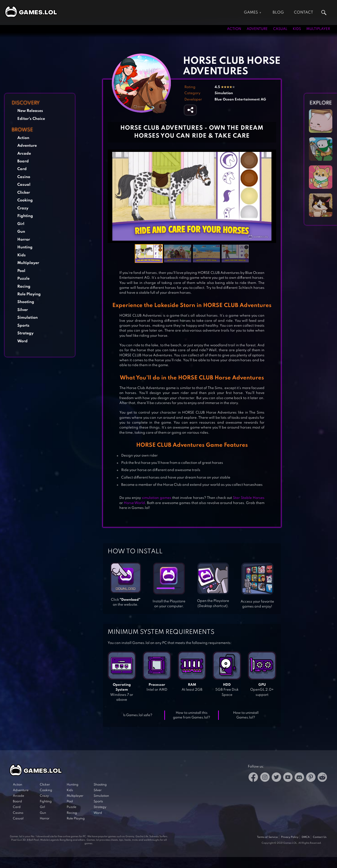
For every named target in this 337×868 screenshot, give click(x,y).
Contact (304, 13)
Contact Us (320, 837)
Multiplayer (318, 29)
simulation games (156, 498)
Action (234, 29)
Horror (24, 240)
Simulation (27, 318)
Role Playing (29, 294)
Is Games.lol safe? (138, 715)
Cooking (25, 200)
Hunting (25, 247)
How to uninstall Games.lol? (246, 715)
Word (22, 341)
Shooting (26, 302)
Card (22, 169)
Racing (24, 287)
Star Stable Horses (249, 498)
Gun (21, 232)
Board (23, 161)
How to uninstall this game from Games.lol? (192, 715)
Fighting (25, 216)
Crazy (23, 208)
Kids (297, 29)
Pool (21, 271)
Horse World (134, 503)
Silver (23, 310)
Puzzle (23, 279)
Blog (278, 13)
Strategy (25, 333)
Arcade (24, 154)
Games (251, 13)
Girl (21, 224)
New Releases (30, 111)
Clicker (24, 193)
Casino (24, 177)
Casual (280, 29)
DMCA (306, 837)
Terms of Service (267, 837)
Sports (23, 326)
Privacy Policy (290, 837)
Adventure (257, 29)
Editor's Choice (31, 119)
